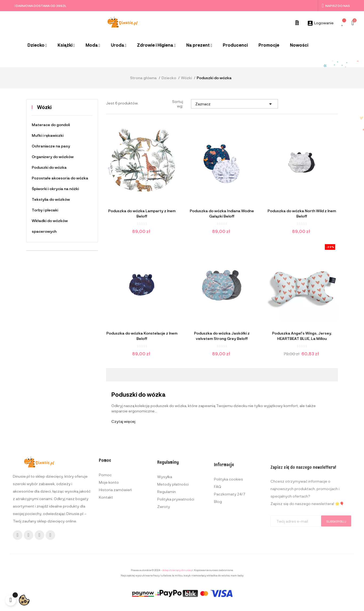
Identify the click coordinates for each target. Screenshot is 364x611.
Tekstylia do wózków (51, 199)
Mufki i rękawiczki (48, 135)
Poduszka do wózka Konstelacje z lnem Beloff (142, 336)
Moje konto (109, 540)
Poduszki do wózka (49, 167)
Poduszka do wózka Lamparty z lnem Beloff (142, 213)
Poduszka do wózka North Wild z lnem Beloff (302, 213)
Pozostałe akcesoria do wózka (60, 178)
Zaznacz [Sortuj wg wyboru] (234, 104)
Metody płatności (173, 548)
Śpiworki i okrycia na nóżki (55, 189)
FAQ (218, 555)
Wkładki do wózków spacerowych (50, 226)
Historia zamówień (115, 548)
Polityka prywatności (176, 563)
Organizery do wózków (53, 157)
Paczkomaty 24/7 (230, 563)
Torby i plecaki (45, 210)
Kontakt (106, 555)
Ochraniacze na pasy (51, 146)
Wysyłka (165, 541)
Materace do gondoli (51, 125)
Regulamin (167, 556)
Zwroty (164, 571)
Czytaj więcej (123, 421)
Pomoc (105, 533)
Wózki (44, 107)
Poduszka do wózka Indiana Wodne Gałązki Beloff (222, 213)
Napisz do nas (336, 6)
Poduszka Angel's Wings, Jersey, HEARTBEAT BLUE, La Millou (302, 336)
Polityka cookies (228, 548)
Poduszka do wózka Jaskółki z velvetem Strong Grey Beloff (222, 336)
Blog (218, 570)
